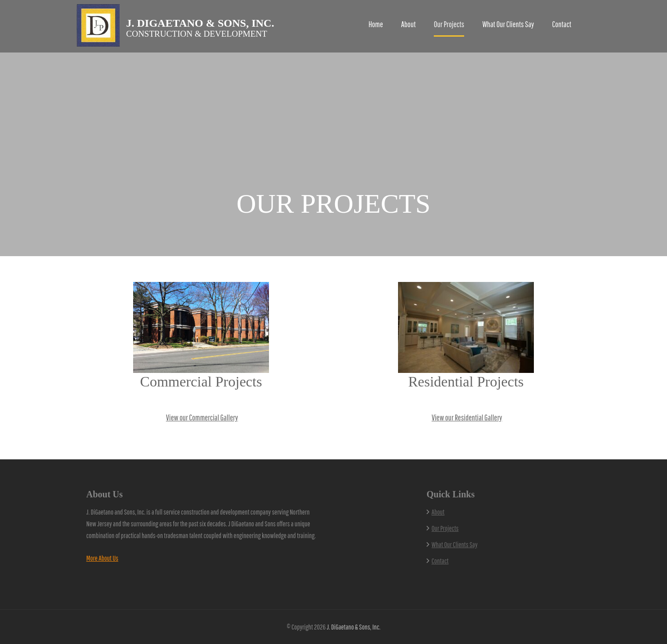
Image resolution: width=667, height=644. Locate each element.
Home (376, 24)
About (408, 24)
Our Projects (449, 24)
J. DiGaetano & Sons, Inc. (200, 23)
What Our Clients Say (508, 24)
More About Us (103, 558)
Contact (561, 24)
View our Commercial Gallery (202, 417)
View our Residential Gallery (467, 417)
